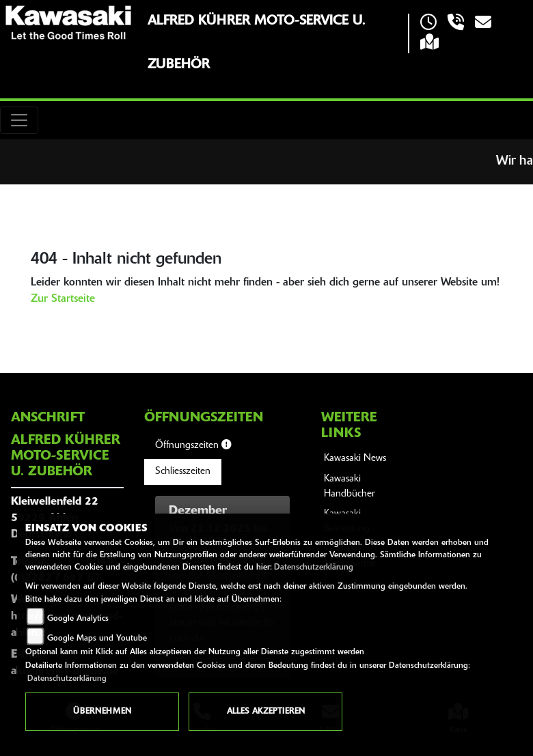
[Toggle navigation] (19, 120)
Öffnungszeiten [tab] (193, 445)
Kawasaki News (355, 459)
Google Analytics (78, 619)
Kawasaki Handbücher (350, 487)
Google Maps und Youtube (97, 639)
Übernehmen (102, 712)
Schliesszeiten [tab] (183, 472)
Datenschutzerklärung (314, 568)
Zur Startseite (63, 299)
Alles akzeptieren (266, 712)
